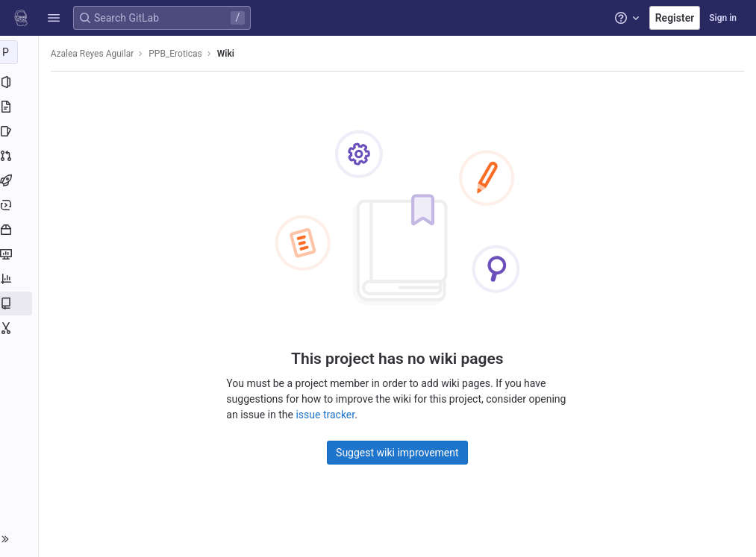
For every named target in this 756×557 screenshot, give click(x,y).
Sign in (723, 18)
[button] (54, 18)
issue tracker (327, 415)
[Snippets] (21, 328)
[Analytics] (21, 279)
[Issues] (21, 131)
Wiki (229, 54)
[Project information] (21, 82)
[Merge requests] (21, 156)
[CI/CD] (21, 180)
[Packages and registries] (21, 230)
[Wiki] (21, 303)
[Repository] (21, 107)
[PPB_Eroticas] (21, 52)
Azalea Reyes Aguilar (96, 54)
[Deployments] (21, 205)
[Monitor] (21, 254)
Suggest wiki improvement (399, 453)
